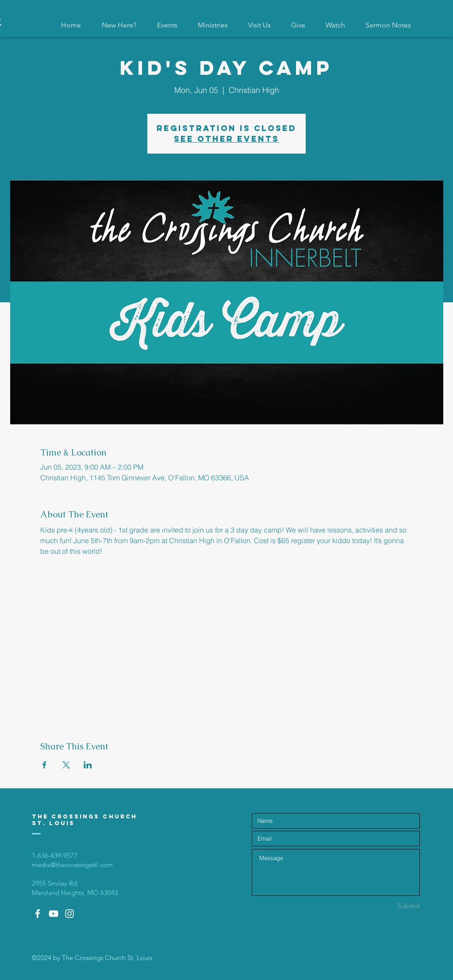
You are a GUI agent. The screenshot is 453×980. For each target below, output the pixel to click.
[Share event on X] (66, 765)
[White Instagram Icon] (69, 914)
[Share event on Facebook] (44, 765)
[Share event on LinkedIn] (88, 765)
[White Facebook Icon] (38, 914)
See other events (226, 139)
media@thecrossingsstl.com (72, 865)
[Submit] (388, 906)
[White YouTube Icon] (54, 914)
